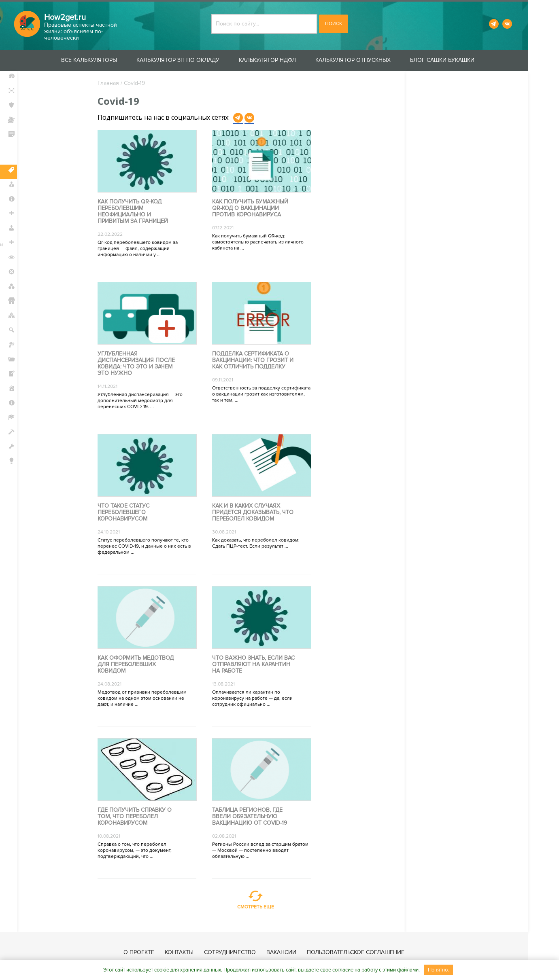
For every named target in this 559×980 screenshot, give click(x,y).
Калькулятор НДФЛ (283, 60)
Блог (20, 477)
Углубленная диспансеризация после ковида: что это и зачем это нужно (142, 364)
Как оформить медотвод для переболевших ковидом (141, 665)
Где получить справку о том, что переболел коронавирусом (140, 817)
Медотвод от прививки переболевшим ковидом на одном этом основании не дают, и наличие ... (148, 699)
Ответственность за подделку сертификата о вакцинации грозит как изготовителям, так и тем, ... (267, 395)
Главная (114, 83)
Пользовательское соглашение (371, 952)
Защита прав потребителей (33, 154)
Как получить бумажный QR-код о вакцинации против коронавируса (256, 209)
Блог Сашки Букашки (458, 60)
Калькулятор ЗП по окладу (194, 60)
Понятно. (438, 970)
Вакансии (297, 952)
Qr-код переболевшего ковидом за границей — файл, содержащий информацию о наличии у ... (143, 249)
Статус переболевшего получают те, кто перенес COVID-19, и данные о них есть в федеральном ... (150, 547)
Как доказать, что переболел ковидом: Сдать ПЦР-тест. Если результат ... (262, 544)
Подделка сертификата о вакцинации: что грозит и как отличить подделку (259, 361)
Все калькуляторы (105, 60)
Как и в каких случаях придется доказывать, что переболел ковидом (259, 513)
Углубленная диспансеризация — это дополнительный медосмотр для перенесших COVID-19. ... (146, 401)
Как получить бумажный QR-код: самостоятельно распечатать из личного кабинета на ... (264, 242)
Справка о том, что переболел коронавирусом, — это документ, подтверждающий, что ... (140, 851)
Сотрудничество (246, 952)
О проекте (155, 952)
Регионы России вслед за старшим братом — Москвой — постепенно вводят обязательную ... (266, 851)
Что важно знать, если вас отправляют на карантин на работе (259, 665)
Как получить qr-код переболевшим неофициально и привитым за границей (138, 212)
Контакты (195, 952)
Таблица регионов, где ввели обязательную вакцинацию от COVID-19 (256, 817)
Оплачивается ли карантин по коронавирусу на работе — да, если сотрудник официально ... (258, 699)
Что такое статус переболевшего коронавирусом (129, 513)
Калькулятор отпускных (369, 60)
